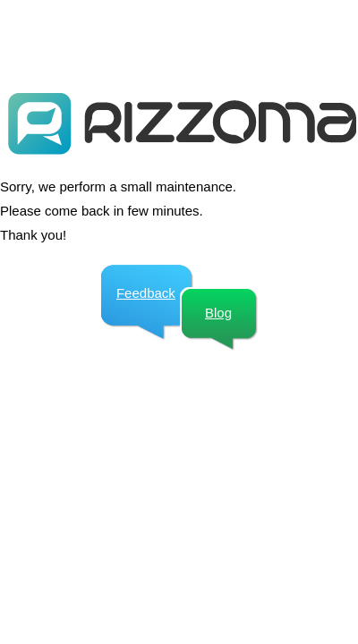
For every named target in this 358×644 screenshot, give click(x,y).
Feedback (146, 293)
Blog (218, 313)
